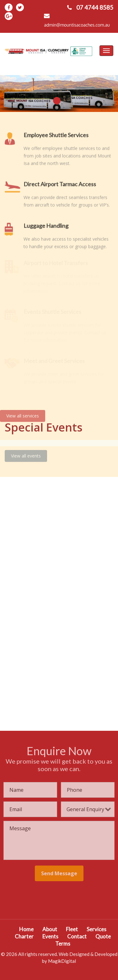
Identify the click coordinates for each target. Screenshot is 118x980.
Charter (24, 936)
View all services (23, 413)
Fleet (72, 929)
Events (50, 936)
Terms (63, 944)
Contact (77, 936)
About (50, 929)
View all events (26, 453)
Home (26, 929)
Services (97, 929)
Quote (103, 936)
